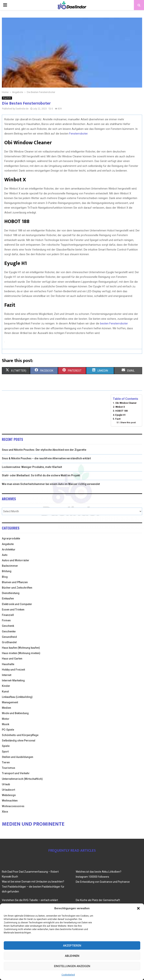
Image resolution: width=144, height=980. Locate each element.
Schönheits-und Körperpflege (20, 735)
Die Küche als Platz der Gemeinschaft (98, 900)
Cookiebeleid (68, 975)
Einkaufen (8, 599)
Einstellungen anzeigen (72, 966)
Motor (6, 719)
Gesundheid (9, 637)
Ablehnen (72, 956)
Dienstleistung (11, 593)
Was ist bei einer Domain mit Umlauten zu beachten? (33, 882)
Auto (5, 555)
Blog (5, 577)
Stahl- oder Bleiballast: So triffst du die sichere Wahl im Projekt (41, 475)
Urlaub (6, 784)
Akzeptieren (72, 946)
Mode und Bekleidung (15, 713)
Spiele (6, 746)
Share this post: (128, 422)
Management (10, 702)
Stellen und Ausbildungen (18, 757)
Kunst (5, 692)
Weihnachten (10, 801)
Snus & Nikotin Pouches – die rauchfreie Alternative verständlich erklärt (46, 458)
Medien (6, 708)
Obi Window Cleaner (126, 403)
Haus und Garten (12, 659)
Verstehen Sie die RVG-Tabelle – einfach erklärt (30, 900)
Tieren (6, 762)
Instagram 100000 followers (92, 877)
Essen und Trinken (13, 610)
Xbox (5, 812)
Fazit (118, 419)
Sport (5, 752)
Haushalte (8, 664)
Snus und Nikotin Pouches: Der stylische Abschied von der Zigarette (44, 450)
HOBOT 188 (121, 411)
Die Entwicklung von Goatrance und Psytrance (103, 882)
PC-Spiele (8, 730)
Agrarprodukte (11, 538)
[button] (138, 908)
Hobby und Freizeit (13, 670)
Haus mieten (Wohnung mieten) (21, 653)
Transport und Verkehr (16, 773)
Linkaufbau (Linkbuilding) (17, 697)
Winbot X (120, 407)
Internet (7, 675)
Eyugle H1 (121, 415)
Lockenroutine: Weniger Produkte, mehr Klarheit (32, 467)
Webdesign (9, 795)
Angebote (7, 98)
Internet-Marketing (13, 680)
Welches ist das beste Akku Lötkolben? (99, 872)
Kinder (6, 686)
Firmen (6, 620)
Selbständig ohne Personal (19, 741)
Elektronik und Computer (17, 604)
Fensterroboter (78, 134)
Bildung (7, 571)
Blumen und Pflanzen (15, 582)
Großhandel (9, 642)
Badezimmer (10, 566)
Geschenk (8, 626)
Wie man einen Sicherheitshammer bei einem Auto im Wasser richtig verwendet (51, 484)
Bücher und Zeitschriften (17, 588)
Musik (6, 724)
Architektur (9, 549)
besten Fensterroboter (114, 323)
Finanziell (8, 615)
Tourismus (9, 768)
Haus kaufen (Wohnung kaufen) (21, 648)
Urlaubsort (8, 790)
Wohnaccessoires (13, 806)
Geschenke (9, 631)
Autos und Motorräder (16, 560)
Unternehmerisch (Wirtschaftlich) (22, 779)
